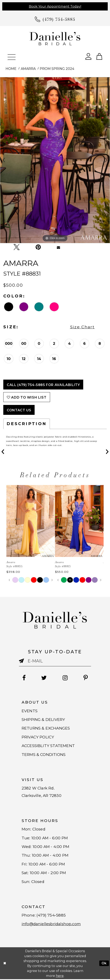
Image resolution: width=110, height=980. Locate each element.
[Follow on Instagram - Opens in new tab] (65, 678)
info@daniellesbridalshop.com (52, 925)
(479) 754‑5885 (51, 916)
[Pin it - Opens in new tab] (38, 247)
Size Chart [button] (82, 327)
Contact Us (19, 410)
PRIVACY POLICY (38, 737)
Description (27, 424)
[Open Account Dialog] (88, 56)
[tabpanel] (55, 160)
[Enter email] (55, 661)
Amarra (28, 69)
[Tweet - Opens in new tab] (16, 247)
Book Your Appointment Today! (55, 6)
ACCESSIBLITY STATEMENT (48, 746)
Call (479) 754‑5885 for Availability (43, 385)
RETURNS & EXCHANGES (46, 728)
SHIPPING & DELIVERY (43, 720)
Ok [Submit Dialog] (104, 964)
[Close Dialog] (5, 964)
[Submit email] (23, 662)
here (60, 976)
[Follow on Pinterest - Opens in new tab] (86, 678)
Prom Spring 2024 (57, 69)
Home (11, 69)
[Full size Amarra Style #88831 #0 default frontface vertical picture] (55, 160)
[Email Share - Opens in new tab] (59, 247)
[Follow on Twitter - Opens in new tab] (44, 678)
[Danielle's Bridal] (55, 39)
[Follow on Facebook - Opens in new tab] (24, 678)
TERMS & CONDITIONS (44, 755)
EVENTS (30, 711)
